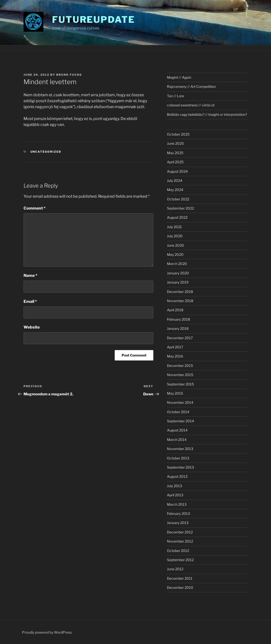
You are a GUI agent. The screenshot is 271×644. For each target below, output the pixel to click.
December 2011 (180, 578)
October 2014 (178, 412)
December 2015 (180, 366)
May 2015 (175, 393)
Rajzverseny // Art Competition (191, 86)
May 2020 (175, 254)
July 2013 (175, 486)
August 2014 (177, 430)
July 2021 (174, 227)
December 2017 (180, 338)
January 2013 (178, 523)
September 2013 (180, 467)
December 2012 (180, 532)
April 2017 (175, 347)
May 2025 (175, 153)
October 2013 (178, 458)
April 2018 (175, 310)
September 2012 (180, 560)
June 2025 (175, 143)
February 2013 (178, 513)
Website (32, 327)
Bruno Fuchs (69, 75)
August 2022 (177, 217)
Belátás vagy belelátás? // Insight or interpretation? (207, 114)
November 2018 (180, 301)
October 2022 (178, 199)
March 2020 (177, 264)
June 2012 (175, 569)
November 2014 (180, 402)
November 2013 (180, 449)
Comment (35, 208)
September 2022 (180, 208)
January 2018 (178, 328)
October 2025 (178, 134)
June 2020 (176, 245)
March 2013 (177, 504)
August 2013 (177, 476)
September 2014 (180, 421)
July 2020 (175, 236)
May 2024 (175, 190)
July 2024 (175, 180)
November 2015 (180, 375)
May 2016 (175, 356)
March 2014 (177, 440)
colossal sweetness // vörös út (191, 105)
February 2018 (178, 319)
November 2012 (180, 541)
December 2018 (180, 292)
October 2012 (178, 551)
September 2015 (180, 384)
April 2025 (175, 162)
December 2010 (180, 587)
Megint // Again (179, 77)
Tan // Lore (176, 96)
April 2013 (175, 495)
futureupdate (94, 20)
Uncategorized (46, 152)
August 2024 (177, 171)
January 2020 (178, 273)
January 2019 (178, 282)
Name (30, 275)
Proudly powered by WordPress (47, 632)
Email (30, 301)
